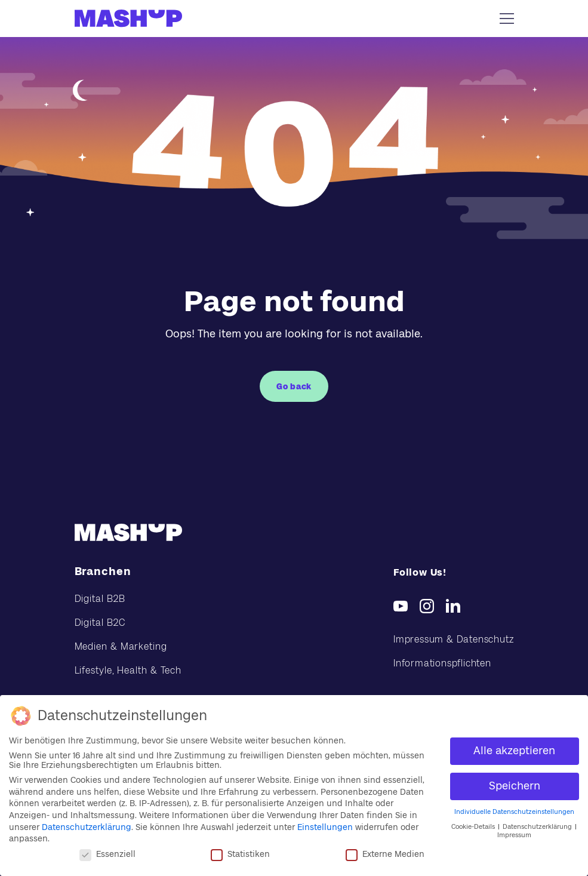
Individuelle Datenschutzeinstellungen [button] (514, 812)
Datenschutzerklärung (87, 827)
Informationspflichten (442, 663)
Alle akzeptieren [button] (514, 751)
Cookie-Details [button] (474, 827)
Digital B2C (100, 623)
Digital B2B (100, 599)
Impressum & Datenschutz (453, 639)
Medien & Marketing (121, 646)
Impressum (514, 835)
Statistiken (240, 854)
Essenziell (107, 854)
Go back (294, 386)
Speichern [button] (515, 786)
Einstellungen (325, 827)
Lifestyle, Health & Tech (128, 670)
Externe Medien (385, 854)
